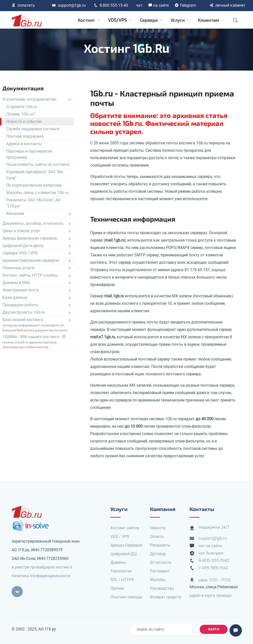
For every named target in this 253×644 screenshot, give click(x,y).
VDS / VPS (120, 537)
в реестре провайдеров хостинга (42, 567)
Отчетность (161, 562)
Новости (158, 528)
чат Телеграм (211, 553)
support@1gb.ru (69, 5)
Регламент (160, 571)
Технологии (121, 571)
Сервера (152, 20)
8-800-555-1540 (214, 560)
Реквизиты (160, 545)
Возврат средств (166, 597)
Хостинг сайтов (125, 528)
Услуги (181, 20)
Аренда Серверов (126, 545)
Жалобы (158, 580)
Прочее (117, 588)
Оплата (157, 537)
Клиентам (211, 20)
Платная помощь (126, 597)
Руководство (162, 588)
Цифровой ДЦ (124, 554)
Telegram (185, 5)
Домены (118, 562)
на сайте (158, 5)
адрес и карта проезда (211, 596)
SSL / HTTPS (122, 580)
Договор (158, 554)
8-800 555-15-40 (111, 5)
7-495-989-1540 (213, 568)
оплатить (23, 5)
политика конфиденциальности (41, 576)
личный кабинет (227, 5)
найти (214, 629)
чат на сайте (210, 546)
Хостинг (89, 20)
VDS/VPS (120, 20)
